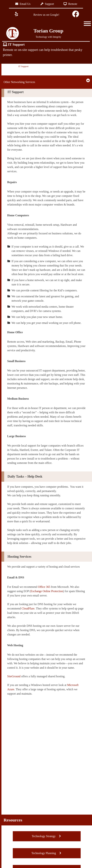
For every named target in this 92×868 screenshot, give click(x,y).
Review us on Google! (46, 15)
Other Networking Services (19, 82)
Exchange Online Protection (47, 591)
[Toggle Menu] (87, 24)
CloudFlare (28, 608)
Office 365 (44, 587)
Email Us (23, 4)
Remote (70, 4)
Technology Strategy (47, 836)
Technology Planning (47, 853)
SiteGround (14, 676)
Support (47, 4)
